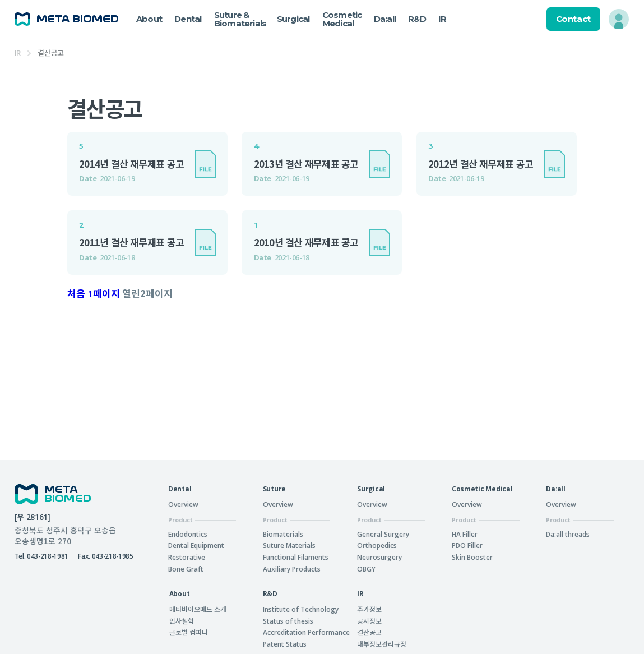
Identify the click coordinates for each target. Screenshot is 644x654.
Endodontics (188, 534)
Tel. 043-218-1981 (42, 556)
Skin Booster (472, 557)
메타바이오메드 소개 (198, 609)
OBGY (366, 569)
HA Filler (465, 534)
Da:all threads (568, 534)
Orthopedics (377, 545)
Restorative (187, 557)
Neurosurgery (379, 557)
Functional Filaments (296, 557)
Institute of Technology (301, 609)
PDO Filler (467, 545)
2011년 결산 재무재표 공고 (131, 242)
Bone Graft (186, 569)
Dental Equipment (196, 545)
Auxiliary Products (292, 569)
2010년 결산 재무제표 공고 (306, 242)
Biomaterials (283, 534)
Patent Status (285, 644)
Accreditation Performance (306, 632)
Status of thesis (288, 621)
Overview (183, 504)
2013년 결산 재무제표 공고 (306, 164)
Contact (573, 19)
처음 (76, 294)
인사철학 (182, 621)
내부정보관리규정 (382, 644)
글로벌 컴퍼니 (189, 632)
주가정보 (369, 609)
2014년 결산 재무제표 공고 (131, 164)
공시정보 (369, 621)
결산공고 (369, 632)
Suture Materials (289, 545)
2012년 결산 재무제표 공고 (481, 164)
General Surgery (383, 534)
